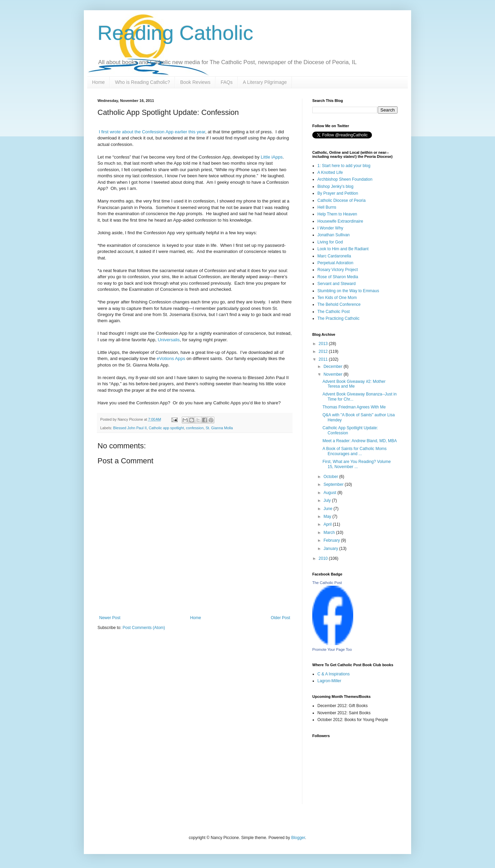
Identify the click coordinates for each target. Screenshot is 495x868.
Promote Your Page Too (332, 649)
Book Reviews (195, 82)
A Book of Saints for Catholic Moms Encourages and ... (355, 451)
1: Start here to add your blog (344, 166)
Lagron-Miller (329, 681)
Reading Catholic (175, 33)
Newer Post (110, 618)
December (334, 366)
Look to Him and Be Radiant (343, 249)
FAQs (227, 82)
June (328, 509)
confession (195, 428)
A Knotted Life (330, 173)
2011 (324, 359)
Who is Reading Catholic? (142, 82)
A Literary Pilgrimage (265, 82)
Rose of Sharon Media (338, 277)
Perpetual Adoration (335, 263)
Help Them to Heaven (337, 214)
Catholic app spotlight (166, 428)
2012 (324, 351)
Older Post (280, 618)
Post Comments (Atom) (144, 628)
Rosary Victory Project (337, 270)
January (331, 549)
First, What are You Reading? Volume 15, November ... (357, 464)
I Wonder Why (330, 228)
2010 (324, 558)
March (330, 533)
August (331, 493)
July (328, 500)
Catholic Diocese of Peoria (341, 200)
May (328, 517)
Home (98, 82)
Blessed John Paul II (130, 428)
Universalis (169, 340)
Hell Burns (327, 207)
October (331, 477)
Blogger (298, 838)
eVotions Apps (171, 358)
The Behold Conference (339, 304)
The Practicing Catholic (338, 318)
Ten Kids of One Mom (337, 298)
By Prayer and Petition (338, 193)
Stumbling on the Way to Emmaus (348, 291)
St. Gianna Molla (219, 428)
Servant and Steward (336, 284)
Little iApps (272, 157)
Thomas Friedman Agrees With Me (354, 407)
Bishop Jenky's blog (335, 186)
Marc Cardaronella (334, 256)
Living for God (330, 242)
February (332, 540)
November (334, 374)
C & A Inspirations (334, 674)
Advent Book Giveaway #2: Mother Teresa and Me (354, 384)
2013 (324, 344)
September (334, 484)
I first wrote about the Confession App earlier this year (152, 132)
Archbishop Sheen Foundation (345, 179)
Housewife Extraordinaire (340, 221)
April (328, 524)
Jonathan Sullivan (334, 235)
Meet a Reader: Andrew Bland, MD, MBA (360, 441)
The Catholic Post (334, 312)
